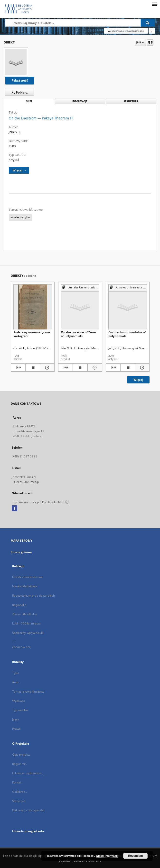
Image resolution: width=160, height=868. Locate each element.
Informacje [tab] (80, 101)
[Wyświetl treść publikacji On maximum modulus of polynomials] (128, 368)
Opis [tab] (29, 101)
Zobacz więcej (22, 647)
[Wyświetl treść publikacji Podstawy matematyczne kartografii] (33, 368)
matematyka (20, 217)
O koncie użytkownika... (28, 773)
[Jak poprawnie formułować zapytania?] (152, 31)
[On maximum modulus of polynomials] (128, 307)
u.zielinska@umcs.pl (26, 482)
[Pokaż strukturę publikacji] (80, 288)
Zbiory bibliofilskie (25, 614)
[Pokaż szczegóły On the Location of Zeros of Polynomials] (94, 368)
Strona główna (21, 552)
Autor (16, 682)
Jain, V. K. (15, 132)
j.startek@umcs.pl (24, 477)
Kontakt (17, 782)
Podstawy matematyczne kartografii (32, 334)
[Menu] (154, 4)
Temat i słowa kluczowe (28, 692)
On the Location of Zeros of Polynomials (79, 334)
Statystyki (19, 801)
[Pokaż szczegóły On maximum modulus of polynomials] (141, 368)
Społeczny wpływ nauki (28, 633)
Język (16, 719)
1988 (12, 146)
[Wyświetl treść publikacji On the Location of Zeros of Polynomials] (80, 368)
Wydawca (19, 701)
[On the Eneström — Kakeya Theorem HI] (16, 62)
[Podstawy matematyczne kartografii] (33, 307)
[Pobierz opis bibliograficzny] (18, 368)
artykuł (14, 160)
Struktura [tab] (131, 101)
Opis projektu (21, 755)
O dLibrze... (20, 792)
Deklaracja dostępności (28, 810)
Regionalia (19, 605)
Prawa (17, 729)
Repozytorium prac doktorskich (33, 596)
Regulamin (19, 764)
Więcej (138, 380)
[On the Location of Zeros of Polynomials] (80, 307)
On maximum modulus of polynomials (127, 334)
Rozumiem (136, 856)
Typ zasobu (20, 710)
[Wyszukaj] (148, 23)
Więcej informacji (107, 856)
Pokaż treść (20, 80)
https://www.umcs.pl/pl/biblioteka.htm (40, 502)
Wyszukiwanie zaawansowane (126, 31)
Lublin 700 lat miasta (27, 623)
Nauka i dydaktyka (25, 586)
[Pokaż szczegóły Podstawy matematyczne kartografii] (47, 368)
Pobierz (18, 92)
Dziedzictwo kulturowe (28, 577)
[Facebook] (14, 508)
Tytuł (16, 673)
